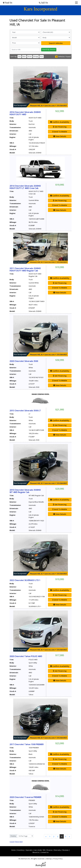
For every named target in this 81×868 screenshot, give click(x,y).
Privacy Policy (58, 859)
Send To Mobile (60, 132)
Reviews (66, 850)
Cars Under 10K (39, 850)
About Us (36, 852)
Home (13, 850)
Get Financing (60, 127)
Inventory (21, 850)
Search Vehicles (56, 43)
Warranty (57, 850)
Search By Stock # (49, 49)
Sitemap (49, 859)
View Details (60, 136)
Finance (49, 850)
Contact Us (45, 852)
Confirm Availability (60, 122)
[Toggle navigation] (76, 3)
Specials (29, 850)
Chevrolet (16, 842)
